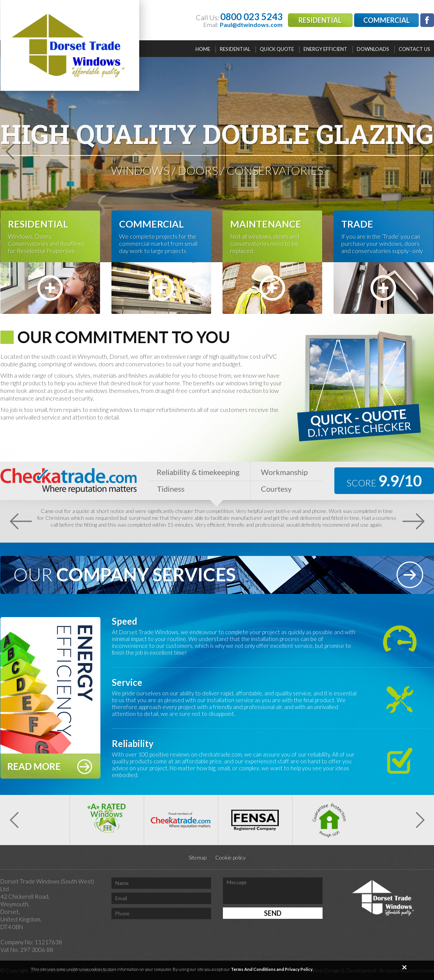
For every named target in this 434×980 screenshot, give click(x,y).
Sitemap (198, 857)
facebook (427, 20)
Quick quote (277, 49)
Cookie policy (231, 857)
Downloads (373, 49)
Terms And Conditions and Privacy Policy (272, 969)
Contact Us (414, 49)
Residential (320, 20)
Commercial (386, 20)
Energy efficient (325, 49)
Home (203, 49)
